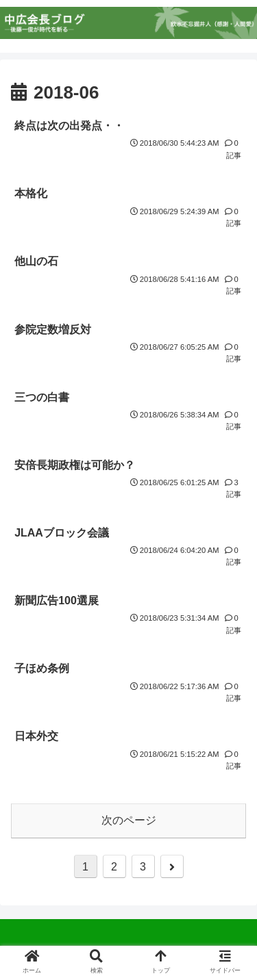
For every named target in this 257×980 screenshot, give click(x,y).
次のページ (129, 820)
